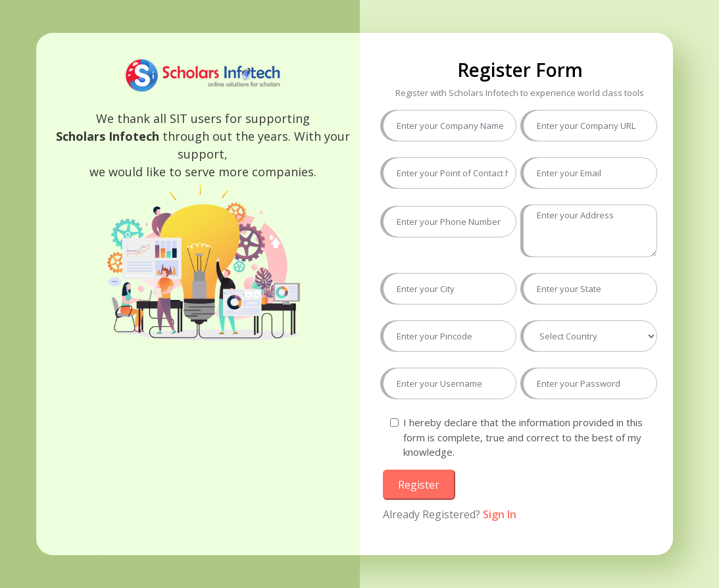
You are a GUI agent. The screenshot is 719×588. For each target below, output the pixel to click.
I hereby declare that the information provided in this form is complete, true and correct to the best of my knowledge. (523, 437)
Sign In (500, 514)
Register (419, 485)
